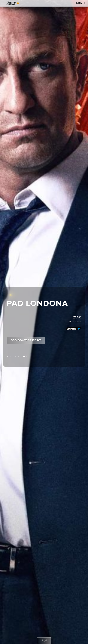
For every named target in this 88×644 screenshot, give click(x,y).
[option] (44, 322)
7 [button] (27, 357)
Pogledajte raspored (26, 340)
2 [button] (12, 357)
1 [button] (8, 357)
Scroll (44, 642)
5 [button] (21, 357)
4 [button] (18, 357)
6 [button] (24, 357)
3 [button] (15, 357)
